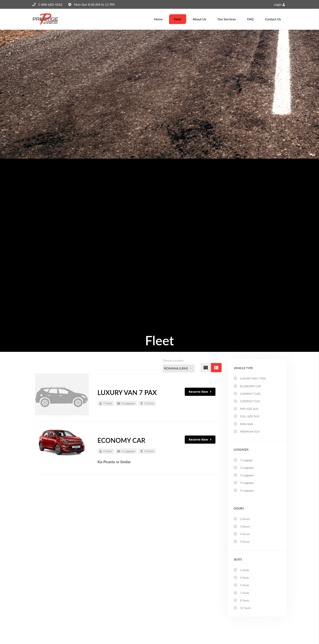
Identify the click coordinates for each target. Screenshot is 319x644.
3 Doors (242, 526)
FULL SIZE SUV (247, 416)
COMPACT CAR (247, 394)
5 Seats (241, 585)
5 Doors (242, 541)
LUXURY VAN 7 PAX (127, 394)
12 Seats (242, 608)
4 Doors (242, 534)
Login (279, 4)
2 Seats (241, 570)
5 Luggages (244, 490)
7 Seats (241, 593)
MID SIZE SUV (246, 409)
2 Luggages (244, 468)
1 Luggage (243, 460)
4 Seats (241, 578)
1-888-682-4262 (50, 4)
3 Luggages (244, 475)
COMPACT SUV (247, 401)
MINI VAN (243, 424)
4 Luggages (244, 483)
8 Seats (241, 600)
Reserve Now (200, 394)
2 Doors (242, 519)
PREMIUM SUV (247, 432)
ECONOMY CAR (247, 386)
